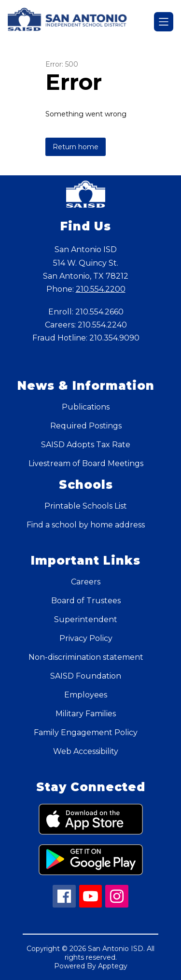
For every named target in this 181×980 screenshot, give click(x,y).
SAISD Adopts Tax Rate (86, 445)
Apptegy (113, 966)
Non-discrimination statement (86, 657)
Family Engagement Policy (86, 732)
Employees (86, 695)
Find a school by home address (86, 525)
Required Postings (86, 426)
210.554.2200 (101, 289)
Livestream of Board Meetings (86, 463)
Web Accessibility (86, 751)
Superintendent (86, 619)
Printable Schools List (86, 506)
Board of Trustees (86, 601)
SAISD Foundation (86, 676)
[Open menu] (164, 22)
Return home (76, 147)
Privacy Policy (86, 638)
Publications (86, 407)
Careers (86, 582)
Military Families (86, 714)
